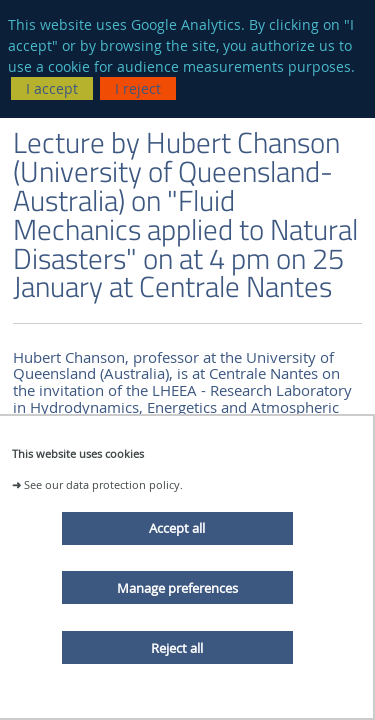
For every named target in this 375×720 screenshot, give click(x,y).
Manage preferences (177, 588)
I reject (138, 88)
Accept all (177, 528)
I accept (52, 88)
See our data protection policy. (103, 484)
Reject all (177, 648)
